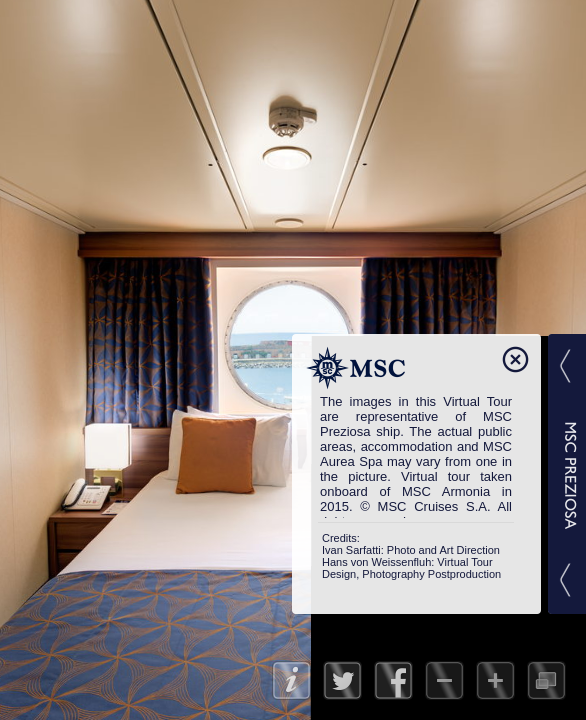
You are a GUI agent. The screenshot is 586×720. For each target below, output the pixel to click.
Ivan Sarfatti (351, 550)
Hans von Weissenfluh (376, 562)
